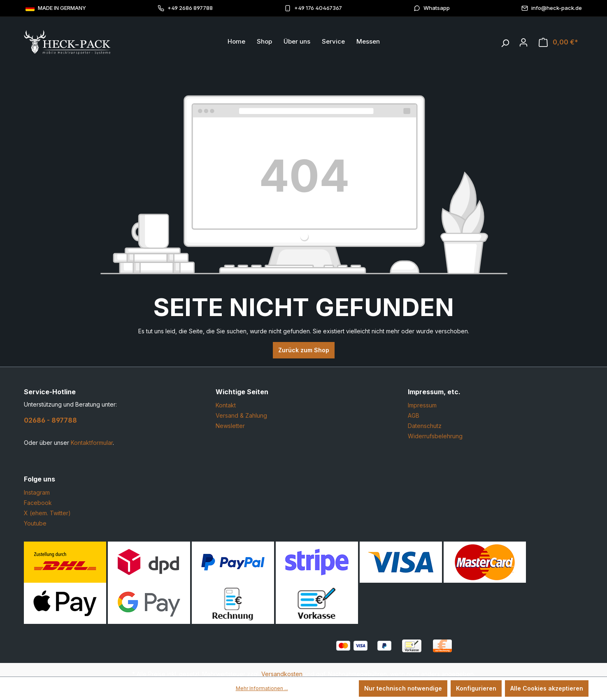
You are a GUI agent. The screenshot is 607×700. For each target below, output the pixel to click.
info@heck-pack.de (552, 8)
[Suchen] (505, 41)
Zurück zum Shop (304, 350)
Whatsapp (432, 8)
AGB (414, 415)
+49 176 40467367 (313, 8)
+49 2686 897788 (185, 8)
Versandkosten (282, 674)
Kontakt (226, 405)
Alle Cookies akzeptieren (547, 688)
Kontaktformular (92, 443)
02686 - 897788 (50, 420)
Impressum (422, 405)
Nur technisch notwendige (403, 688)
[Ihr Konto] (523, 42)
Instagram (37, 492)
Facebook (38, 503)
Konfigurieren (476, 688)
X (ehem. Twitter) (47, 513)
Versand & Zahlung (241, 415)
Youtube (35, 523)
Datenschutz (425, 426)
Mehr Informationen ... (262, 688)
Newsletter (230, 426)
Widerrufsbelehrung (435, 436)
